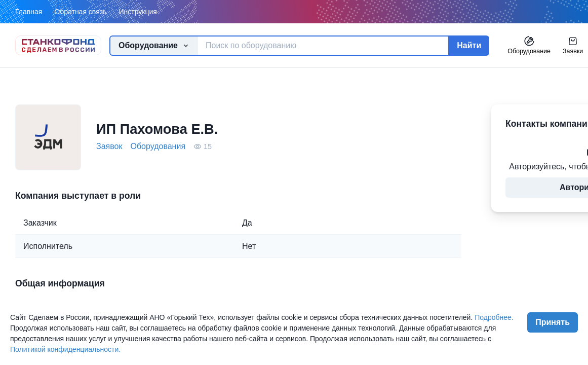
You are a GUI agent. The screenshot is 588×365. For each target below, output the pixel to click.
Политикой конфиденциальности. (65, 349)
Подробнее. (494, 317)
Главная (29, 12)
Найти (469, 45)
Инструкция (138, 12)
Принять (553, 322)
